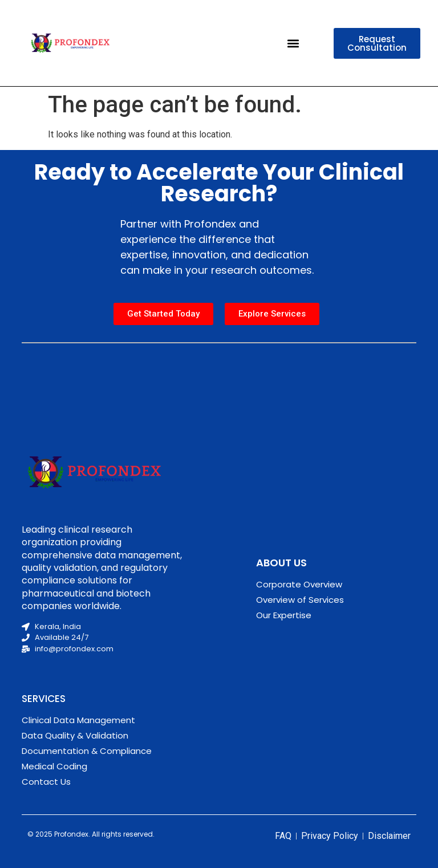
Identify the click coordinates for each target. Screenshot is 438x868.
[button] (293, 43)
